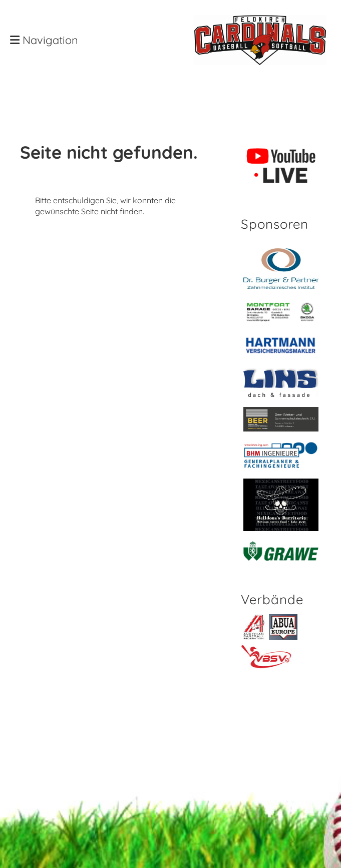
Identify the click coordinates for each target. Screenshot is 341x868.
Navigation (44, 40)
